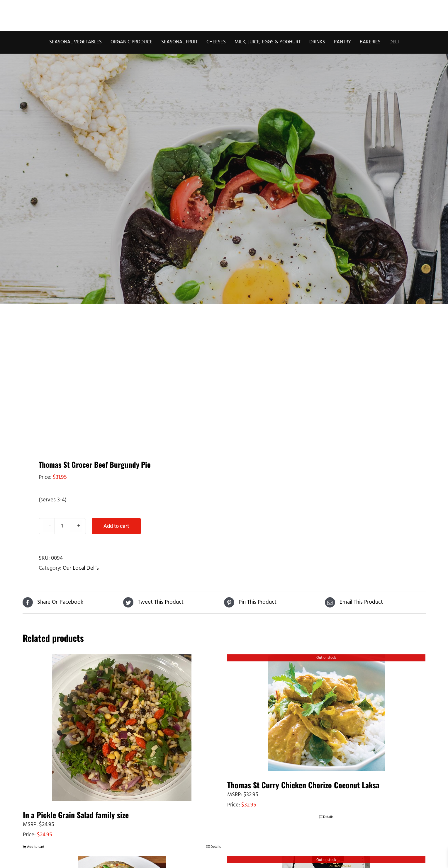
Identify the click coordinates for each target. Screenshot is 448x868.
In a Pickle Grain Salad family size (76, 815)
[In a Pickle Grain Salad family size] (122, 728)
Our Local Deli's (81, 568)
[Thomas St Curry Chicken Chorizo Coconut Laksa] (326, 713)
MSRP (30, 825)
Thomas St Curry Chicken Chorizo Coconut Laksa (303, 785)
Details (216, 847)
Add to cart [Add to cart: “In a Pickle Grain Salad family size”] (36, 847)
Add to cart (116, 526)
